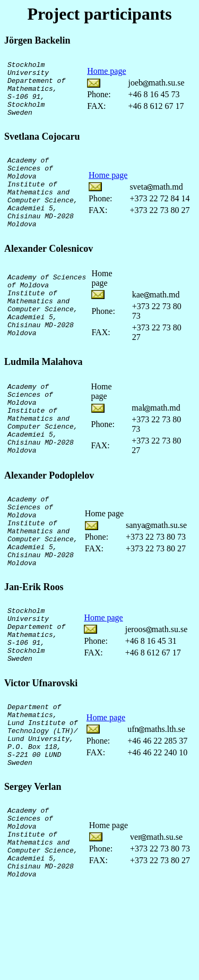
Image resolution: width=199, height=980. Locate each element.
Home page (106, 77)
